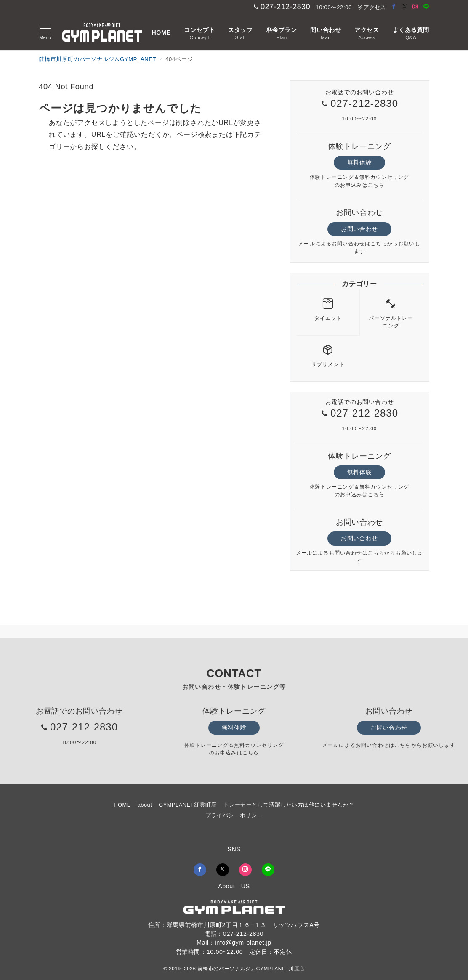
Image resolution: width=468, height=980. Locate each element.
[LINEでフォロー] (426, 7)
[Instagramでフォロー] (415, 7)
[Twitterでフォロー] (405, 7)
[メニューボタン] (45, 32)
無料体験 (359, 162)
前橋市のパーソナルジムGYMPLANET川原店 (251, 968)
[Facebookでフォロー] (394, 7)
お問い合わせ (359, 229)
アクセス (371, 7)
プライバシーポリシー (234, 815)
